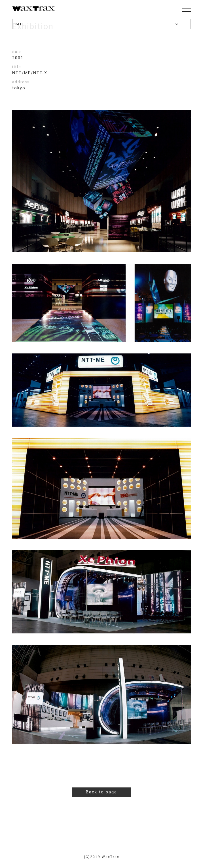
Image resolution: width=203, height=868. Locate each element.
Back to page (102, 792)
